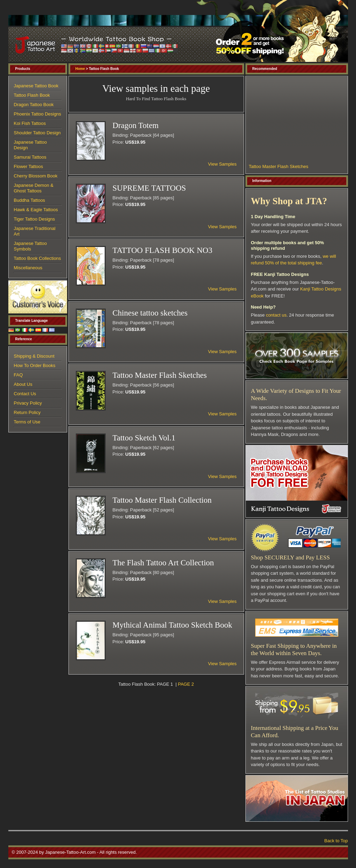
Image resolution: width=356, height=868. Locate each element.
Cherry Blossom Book (36, 176)
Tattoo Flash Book (32, 95)
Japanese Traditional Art (35, 231)
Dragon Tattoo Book (34, 105)
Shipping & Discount (34, 356)
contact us (276, 315)
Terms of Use (27, 422)
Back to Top (336, 841)
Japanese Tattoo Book (36, 86)
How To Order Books (35, 365)
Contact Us (25, 394)
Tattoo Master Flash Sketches (279, 166)
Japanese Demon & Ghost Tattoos (34, 188)
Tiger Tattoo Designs (35, 219)
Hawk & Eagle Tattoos (36, 210)
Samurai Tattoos (30, 157)
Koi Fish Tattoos (30, 123)
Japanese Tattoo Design (30, 145)
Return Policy (27, 412)
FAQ (18, 375)
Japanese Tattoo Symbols (30, 246)
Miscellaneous (28, 268)
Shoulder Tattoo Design (37, 133)
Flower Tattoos (29, 166)
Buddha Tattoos (30, 200)
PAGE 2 (186, 684)
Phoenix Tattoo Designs (38, 114)
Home (80, 69)
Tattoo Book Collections (38, 258)
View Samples (222, 164)
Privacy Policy (28, 403)
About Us (23, 384)
